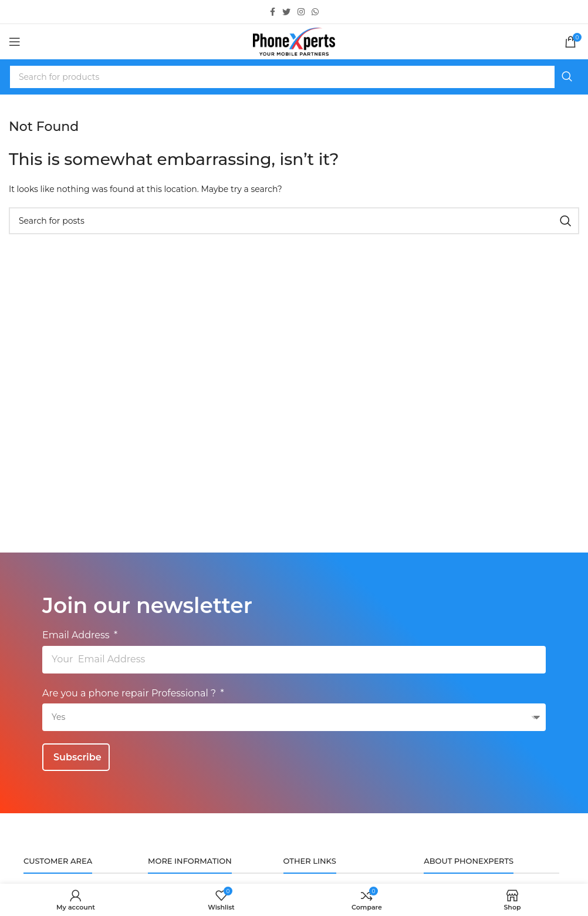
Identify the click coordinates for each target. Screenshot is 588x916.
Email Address (77, 635)
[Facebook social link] (273, 12)
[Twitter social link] (286, 12)
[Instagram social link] (301, 12)
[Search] (294, 77)
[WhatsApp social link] (315, 12)
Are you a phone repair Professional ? (130, 693)
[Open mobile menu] (15, 42)
